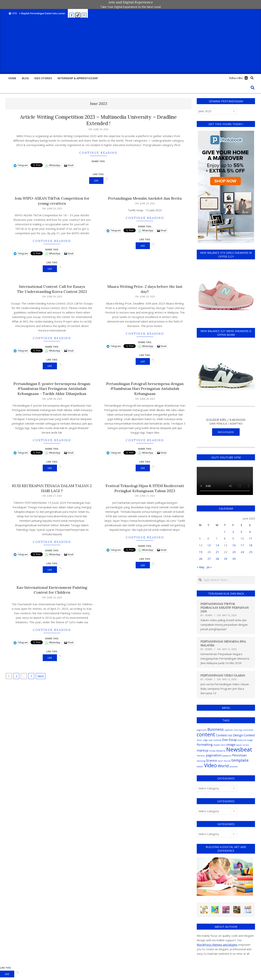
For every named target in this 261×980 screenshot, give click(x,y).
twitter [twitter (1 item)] (200, 767)
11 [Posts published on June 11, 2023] (251, 538)
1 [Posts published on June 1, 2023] (225, 532)
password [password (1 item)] (227, 756)
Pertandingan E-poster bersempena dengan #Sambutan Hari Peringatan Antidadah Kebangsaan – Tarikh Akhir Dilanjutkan (52, 389)
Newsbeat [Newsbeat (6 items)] (239, 749)
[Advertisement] (131, 46)
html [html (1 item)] (223, 745)
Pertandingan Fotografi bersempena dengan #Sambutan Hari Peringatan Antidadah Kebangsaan (145, 389)
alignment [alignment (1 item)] (202, 730)
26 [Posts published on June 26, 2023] (201, 559)
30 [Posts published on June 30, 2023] (234, 559)
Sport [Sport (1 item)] (220, 761)
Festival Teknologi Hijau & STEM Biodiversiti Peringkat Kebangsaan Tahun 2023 (145, 488)
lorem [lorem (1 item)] (246, 745)
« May (201, 567)
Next (41, 676)
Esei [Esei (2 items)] (225, 740)
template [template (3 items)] (240, 760)
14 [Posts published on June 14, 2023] (217, 545)
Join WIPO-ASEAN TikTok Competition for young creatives (52, 201)
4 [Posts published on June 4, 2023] (250, 532)
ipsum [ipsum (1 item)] (239, 745)
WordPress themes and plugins (217, 945)
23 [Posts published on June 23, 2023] (234, 552)
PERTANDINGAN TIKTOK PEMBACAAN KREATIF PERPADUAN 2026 (225, 608)
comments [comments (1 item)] (248, 730)
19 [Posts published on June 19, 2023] (201, 552)
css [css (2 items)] (230, 735)
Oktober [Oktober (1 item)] (201, 756)
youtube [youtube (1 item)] (234, 767)
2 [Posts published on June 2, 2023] (233, 532)
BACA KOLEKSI (226, 432)
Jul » (209, 567)
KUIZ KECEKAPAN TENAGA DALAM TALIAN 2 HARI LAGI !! (52, 488)
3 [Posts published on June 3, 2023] (241, 532)
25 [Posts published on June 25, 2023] (251, 552)
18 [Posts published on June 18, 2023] (251, 545)
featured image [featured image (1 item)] (245, 740)
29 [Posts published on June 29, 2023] (226, 559)
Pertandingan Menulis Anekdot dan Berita (145, 198)
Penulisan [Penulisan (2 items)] (239, 755)
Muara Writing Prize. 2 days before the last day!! (145, 289)
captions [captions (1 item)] (229, 730)
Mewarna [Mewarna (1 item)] (221, 751)
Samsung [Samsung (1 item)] (201, 761)
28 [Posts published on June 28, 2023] (217, 559)
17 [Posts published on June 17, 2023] (242, 545)
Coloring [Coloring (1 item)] (238, 730)
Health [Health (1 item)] (217, 745)
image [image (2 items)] (231, 745)
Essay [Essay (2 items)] (233, 740)
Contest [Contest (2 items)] (221, 735)
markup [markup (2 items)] (203, 750)
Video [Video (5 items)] (211, 765)
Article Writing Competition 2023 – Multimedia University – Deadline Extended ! (98, 120)
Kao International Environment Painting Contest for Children (52, 590)
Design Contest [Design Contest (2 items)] (244, 735)
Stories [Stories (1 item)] (227, 761)
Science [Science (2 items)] (212, 760)
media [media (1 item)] (212, 751)
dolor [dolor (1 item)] (199, 740)
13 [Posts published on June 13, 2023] (209, 545)
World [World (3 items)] (223, 766)
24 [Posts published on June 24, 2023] (242, 552)
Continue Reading (98, 153)
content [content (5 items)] (206, 734)
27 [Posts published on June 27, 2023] (209, 559)
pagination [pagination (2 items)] (214, 755)
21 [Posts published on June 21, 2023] (217, 552)
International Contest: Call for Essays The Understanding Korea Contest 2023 (52, 289)
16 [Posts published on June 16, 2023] (234, 545)
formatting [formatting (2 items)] (205, 745)
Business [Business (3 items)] (216, 729)
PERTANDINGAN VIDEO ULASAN (223, 675)
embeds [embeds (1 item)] (217, 740)
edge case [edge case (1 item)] (208, 740)
